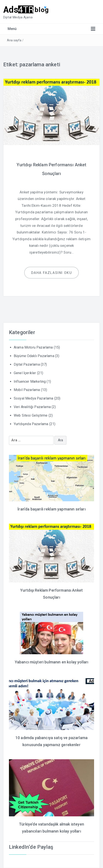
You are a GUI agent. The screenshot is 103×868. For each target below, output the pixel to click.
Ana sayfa (14, 40)
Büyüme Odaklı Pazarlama (34, 356)
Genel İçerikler (25, 373)
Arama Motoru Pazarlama (33, 347)
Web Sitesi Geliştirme (31, 415)
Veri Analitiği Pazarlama (32, 407)
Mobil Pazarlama (27, 390)
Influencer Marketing (30, 381)
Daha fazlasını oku (52, 273)
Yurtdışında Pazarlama (31, 424)
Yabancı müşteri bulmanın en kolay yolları (52, 662)
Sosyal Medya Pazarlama (34, 398)
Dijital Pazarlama (27, 364)
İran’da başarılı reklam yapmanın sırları (51, 509)
